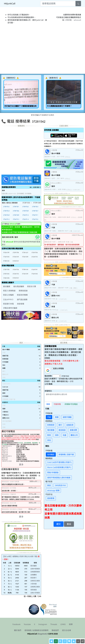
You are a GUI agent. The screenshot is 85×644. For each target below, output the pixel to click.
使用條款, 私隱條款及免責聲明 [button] (36, 630)
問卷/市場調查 (53, 472)
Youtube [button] (27, 624)
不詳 (49, 417)
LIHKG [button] (63, 624)
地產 (65, 435)
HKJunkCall (10, 4)
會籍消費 (73, 430)
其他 (49, 440)
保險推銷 (34, 590)
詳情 (72, 381)
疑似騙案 (34, 566)
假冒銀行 (34, 578)
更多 (21, 465)
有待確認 (51, 454)
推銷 (48, 404)
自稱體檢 (34, 575)
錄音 (49, 485)
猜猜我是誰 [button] (23, 291)
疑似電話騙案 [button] (19, 286)
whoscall (77, 20)
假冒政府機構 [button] (22, 295)
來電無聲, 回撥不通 (66, 454)
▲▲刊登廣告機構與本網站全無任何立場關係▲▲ (71, 207)
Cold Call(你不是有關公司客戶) (59, 462)
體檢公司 (74, 435)
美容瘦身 (62, 430)
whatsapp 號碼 (53, 491)
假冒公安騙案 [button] (8, 295)
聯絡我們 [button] (55, 630)
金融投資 (70, 425)
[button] (6, 207)
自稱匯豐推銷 (35, 572)
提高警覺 (51, 498)
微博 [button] (71, 624)
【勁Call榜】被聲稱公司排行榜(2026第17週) (20, 556)
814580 (7, 461)
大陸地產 (34, 584)
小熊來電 (68, 20)
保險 (57, 435)
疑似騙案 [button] (7, 286)
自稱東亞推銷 (35, 587)
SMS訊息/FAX (60, 485)
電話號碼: (48, 376)
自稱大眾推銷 (35, 593)
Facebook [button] (16, 624)
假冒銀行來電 (8, 304)
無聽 (57, 417)
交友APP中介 (8, 300)
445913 (7, 446)
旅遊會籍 (21, 304)
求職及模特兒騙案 (10, 308)
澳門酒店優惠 (22, 300)
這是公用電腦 (58, 368)
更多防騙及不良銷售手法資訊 (42, 115)
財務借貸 (51, 425)
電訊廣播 (51, 430)
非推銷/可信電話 (71, 404)
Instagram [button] (43, 624)
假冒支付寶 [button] (32, 286)
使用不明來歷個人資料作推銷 (59, 478)
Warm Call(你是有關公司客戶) (59, 467)
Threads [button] (54, 624)
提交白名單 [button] (67, 630)
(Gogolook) (42, 634)
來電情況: (48, 391)
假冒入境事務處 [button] (9, 291)
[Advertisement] (42, 32)
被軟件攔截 (67, 417)
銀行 (60, 425)
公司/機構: (49, 384)
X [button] (35, 624)
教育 (49, 435)
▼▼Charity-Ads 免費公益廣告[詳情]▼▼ (57, 194)
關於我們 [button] (18, 630)
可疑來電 (57, 404)
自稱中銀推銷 (35, 569)
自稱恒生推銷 (35, 581)
